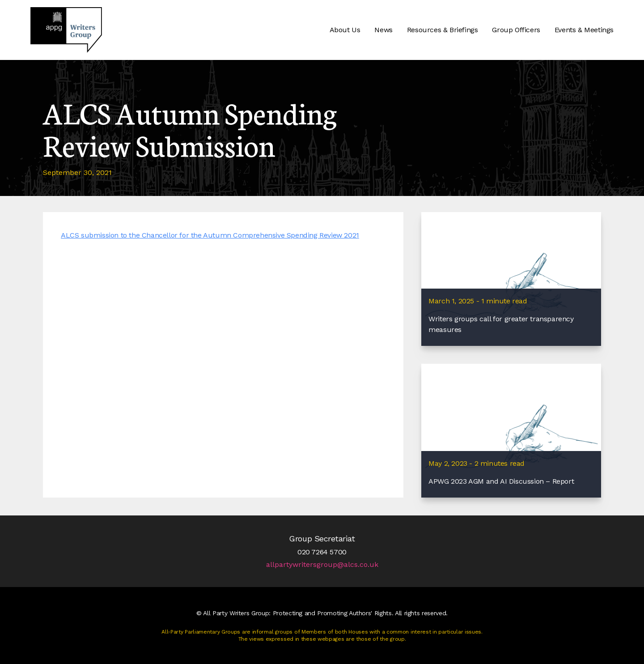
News (383, 30)
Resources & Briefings (443, 30)
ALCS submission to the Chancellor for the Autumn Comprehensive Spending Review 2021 (210, 235)
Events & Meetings (584, 30)
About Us (345, 30)
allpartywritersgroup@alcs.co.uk (322, 564)
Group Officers (516, 30)
